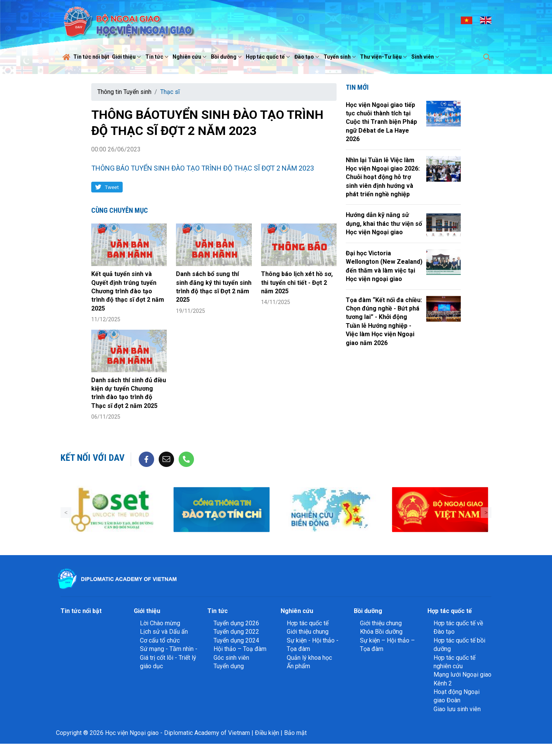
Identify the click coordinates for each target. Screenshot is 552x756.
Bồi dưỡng (227, 57)
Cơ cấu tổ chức (160, 640)
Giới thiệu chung (308, 632)
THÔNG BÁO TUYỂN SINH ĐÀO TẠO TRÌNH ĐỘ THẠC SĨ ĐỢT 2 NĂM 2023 (203, 168)
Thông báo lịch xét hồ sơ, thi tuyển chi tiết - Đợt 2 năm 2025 (297, 283)
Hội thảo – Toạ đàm (240, 649)
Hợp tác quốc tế (269, 57)
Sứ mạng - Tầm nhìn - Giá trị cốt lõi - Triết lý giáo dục (169, 657)
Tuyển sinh (341, 57)
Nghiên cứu (190, 57)
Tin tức (158, 57)
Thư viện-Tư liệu (384, 57)
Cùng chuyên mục (120, 210)
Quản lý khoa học (309, 658)
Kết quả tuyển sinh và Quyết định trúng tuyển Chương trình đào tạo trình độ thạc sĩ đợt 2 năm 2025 (128, 291)
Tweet (112, 187)
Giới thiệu (127, 57)
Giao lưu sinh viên (457, 709)
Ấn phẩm (298, 666)
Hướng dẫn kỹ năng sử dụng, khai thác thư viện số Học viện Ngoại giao (384, 224)
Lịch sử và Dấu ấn (164, 632)
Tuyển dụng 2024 (236, 640)
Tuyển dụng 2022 (236, 632)
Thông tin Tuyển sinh (124, 92)
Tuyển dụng (229, 666)
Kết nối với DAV (93, 458)
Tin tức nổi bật (91, 57)
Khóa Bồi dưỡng (381, 632)
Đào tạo (308, 57)
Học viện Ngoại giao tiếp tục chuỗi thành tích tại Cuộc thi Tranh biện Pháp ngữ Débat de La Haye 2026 (381, 122)
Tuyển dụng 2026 (236, 623)
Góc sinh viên (231, 658)
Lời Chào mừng (160, 623)
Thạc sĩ (170, 92)
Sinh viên (426, 57)
